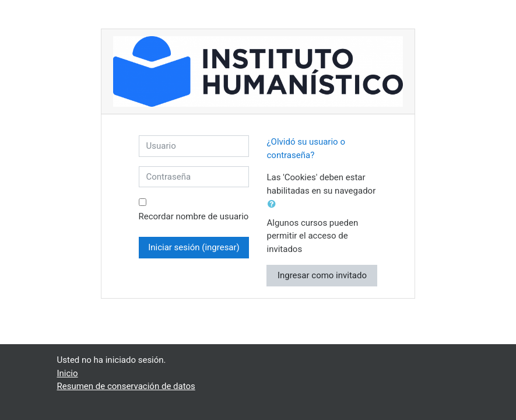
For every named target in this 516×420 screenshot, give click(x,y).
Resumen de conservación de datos (126, 386)
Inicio (68, 373)
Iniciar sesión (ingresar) (194, 247)
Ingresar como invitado (322, 275)
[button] (274, 204)
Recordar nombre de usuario (194, 216)
